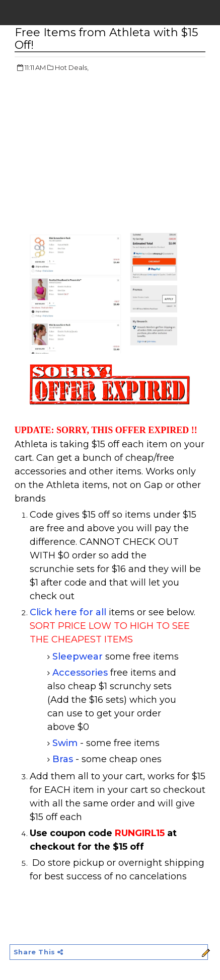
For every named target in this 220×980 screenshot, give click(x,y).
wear (91, 657)
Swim (65, 743)
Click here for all (68, 612)
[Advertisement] (99, 153)
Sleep (66, 657)
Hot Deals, (72, 67)
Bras (63, 759)
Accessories (80, 673)
